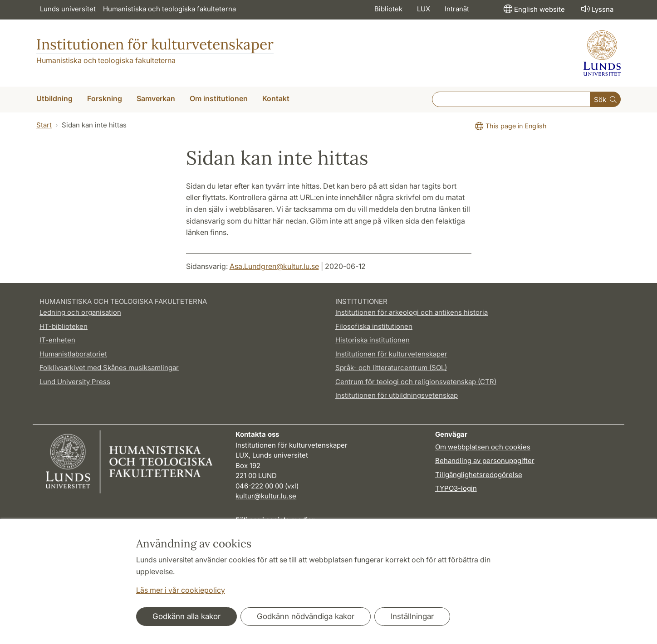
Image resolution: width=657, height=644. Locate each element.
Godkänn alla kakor (186, 616)
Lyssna (596, 9)
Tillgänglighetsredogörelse (479, 475)
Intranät (457, 9)
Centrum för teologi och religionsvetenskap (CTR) (416, 382)
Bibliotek (388, 9)
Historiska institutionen (373, 340)
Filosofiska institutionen (374, 326)
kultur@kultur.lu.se (266, 496)
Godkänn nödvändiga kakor (306, 616)
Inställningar (412, 616)
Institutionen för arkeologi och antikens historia (412, 312)
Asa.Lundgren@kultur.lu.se (274, 266)
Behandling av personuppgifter (485, 461)
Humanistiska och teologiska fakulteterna (169, 9)
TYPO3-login (456, 488)
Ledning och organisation (80, 312)
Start (44, 125)
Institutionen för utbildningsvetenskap (397, 395)
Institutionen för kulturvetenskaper (155, 44)
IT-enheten (57, 340)
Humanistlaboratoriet (73, 354)
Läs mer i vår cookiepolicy (181, 590)
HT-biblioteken (64, 326)
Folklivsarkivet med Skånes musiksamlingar (109, 368)
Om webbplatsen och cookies (483, 447)
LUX (424, 9)
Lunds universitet (68, 9)
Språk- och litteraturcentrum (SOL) (391, 368)
